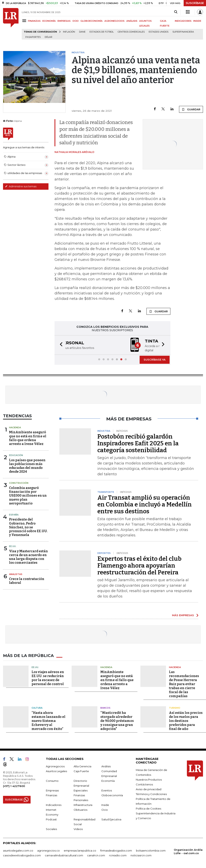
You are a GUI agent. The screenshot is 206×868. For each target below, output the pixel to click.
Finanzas (51, 795)
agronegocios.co (48, 850)
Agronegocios (55, 766)
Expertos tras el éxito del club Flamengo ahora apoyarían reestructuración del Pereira (139, 565)
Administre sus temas (21, 186)
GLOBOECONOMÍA (92, 21)
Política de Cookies (148, 808)
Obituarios (80, 809)
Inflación (69, 32)
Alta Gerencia (82, 766)
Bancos (105, 707)
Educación (16, 455)
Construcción (19, 483)
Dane (82, 32)
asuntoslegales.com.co (18, 850)
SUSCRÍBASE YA (155, 359)
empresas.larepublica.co (80, 850)
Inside (105, 804)
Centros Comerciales (131, 32)
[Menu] (25, 21)
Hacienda (15, 427)
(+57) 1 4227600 (14, 786)
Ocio (105, 809)
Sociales (51, 829)
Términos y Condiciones (151, 794)
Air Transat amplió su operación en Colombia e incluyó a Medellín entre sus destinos (145, 504)
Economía (108, 780)
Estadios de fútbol (102, 32)
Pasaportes (33, 37)
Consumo (52, 780)
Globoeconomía (112, 795)
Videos (78, 829)
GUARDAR (191, 109)
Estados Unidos (159, 32)
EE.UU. (13, 546)
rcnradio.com (118, 855)
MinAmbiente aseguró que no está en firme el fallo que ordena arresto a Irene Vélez (28, 438)
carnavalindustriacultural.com (64, 855)
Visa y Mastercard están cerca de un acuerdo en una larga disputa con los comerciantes (28, 557)
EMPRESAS (64, 21)
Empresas (52, 790)
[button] (60, 345)
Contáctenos (144, 784)
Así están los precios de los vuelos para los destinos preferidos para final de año (186, 720)
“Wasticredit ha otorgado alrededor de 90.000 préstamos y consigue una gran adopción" (117, 720)
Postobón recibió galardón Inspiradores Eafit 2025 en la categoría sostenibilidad (138, 443)
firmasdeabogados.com (116, 850)
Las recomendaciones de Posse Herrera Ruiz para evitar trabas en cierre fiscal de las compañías (184, 684)
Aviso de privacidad (149, 789)
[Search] (176, 12)
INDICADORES (183, 21)
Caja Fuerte (81, 771)
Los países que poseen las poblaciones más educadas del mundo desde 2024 (27, 466)
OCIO (76, 21)
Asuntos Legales (56, 771)
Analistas (16, 574)
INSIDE (197, 21)
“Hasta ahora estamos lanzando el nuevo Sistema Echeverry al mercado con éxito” (48, 720)
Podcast (51, 819)
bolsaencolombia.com (151, 850)
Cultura (37, 707)
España (14, 514)
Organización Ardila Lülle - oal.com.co (188, 851)
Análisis (106, 766)
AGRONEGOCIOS (114, 21)
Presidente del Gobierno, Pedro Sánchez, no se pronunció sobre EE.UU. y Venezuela (28, 527)
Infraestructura (83, 804)
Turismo (175, 707)
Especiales (81, 790)
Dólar (48, 37)
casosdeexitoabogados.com (22, 855)
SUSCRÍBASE (195, 3)
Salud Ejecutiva (111, 819)
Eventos (107, 790)
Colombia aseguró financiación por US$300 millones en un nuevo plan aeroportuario (28, 495)
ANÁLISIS (132, 21)
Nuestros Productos (149, 779)
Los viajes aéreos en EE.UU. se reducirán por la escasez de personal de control (48, 678)
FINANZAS (34, 21)
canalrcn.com (96, 855)
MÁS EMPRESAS (183, 615)
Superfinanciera (183, 32)
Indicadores (54, 804)
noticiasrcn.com (141, 855)
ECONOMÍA (49, 21)
